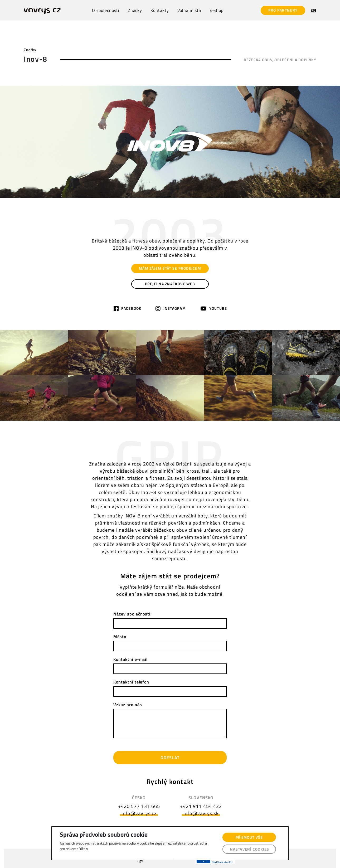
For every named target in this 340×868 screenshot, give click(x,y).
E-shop (217, 10)
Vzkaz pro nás (128, 705)
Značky (135, 10)
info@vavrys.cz (139, 813)
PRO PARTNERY (283, 10)
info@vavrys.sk (201, 813)
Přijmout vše (249, 837)
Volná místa (189, 10)
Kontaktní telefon (131, 682)
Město (120, 637)
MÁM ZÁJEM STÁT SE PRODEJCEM (170, 268)
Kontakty (160, 10)
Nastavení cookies (250, 849)
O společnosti (106, 10)
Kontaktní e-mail (130, 659)
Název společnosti (132, 614)
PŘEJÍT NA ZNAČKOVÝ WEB (170, 284)
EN (313, 10)
